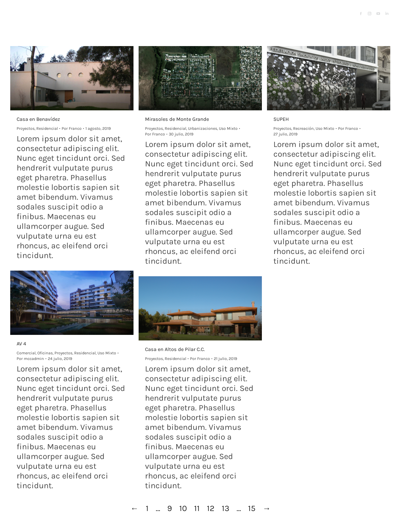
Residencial (47, 128)
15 (252, 508)
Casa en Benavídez (38, 119)
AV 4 (21, 344)
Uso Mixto (228, 128)
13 (226, 508)
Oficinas (45, 353)
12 (211, 508)
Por (72, 128)
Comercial (26, 353)
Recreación (303, 128)
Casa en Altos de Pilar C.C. (175, 349)
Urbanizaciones (203, 128)
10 (183, 508)
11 (197, 508)
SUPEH (281, 119)
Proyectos (26, 128)
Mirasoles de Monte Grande (177, 119)
